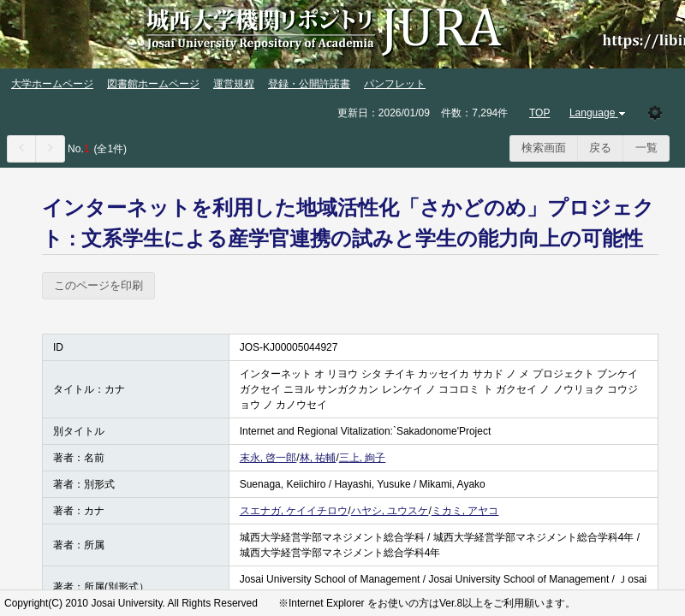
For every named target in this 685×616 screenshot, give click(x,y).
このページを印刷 (98, 285)
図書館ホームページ (153, 84)
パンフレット (395, 84)
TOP (539, 113)
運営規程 (234, 84)
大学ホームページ (52, 84)
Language (599, 113)
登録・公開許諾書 (309, 84)
